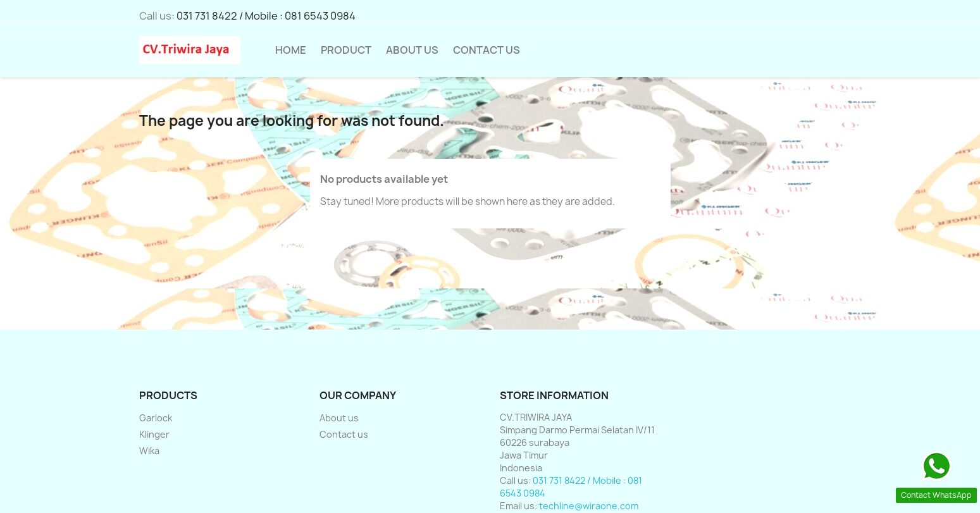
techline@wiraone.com (589, 506)
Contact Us (487, 50)
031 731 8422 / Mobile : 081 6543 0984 (266, 16)
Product (346, 50)
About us (412, 50)
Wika (149, 451)
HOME (291, 50)
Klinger (154, 434)
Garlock (156, 418)
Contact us (344, 434)
